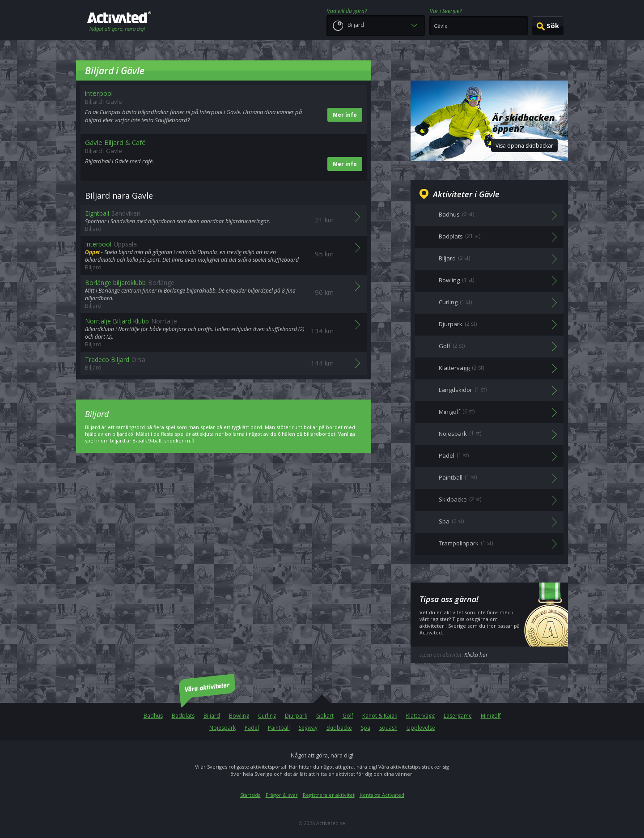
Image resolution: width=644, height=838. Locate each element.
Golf (348, 716)
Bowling (239, 716)
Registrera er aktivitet (329, 795)
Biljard (212, 716)
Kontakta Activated (382, 795)
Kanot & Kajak (380, 716)
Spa (366, 728)
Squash (388, 728)
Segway (308, 728)
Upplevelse (421, 728)
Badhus (153, 716)
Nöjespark (222, 728)
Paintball (279, 728)
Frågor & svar (282, 795)
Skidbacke (339, 728)
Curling (267, 716)
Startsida (250, 795)
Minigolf (491, 716)
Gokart (325, 716)
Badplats (183, 716)
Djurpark (296, 716)
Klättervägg (420, 716)
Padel (252, 728)
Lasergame (458, 716)
